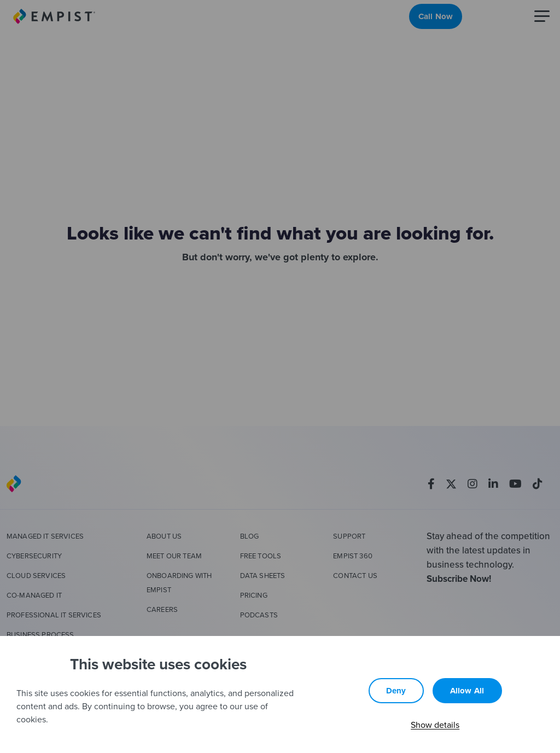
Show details (435, 725)
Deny (396, 691)
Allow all (467, 691)
